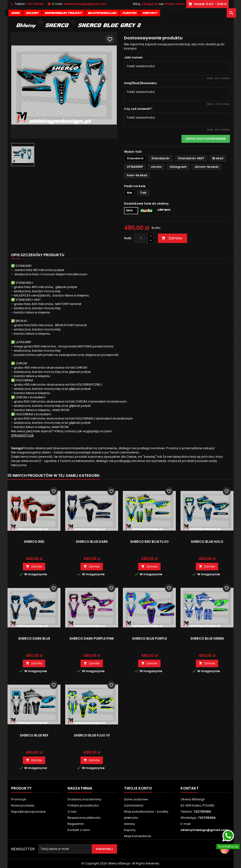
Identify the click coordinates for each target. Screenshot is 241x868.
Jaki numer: (134, 58)
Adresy (129, 824)
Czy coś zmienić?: (138, 109)
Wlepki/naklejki (102, 12)
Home (16, 12)
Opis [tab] (15, 255)
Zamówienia (134, 805)
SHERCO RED (34, 542)
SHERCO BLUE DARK (92, 542)
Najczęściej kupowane (28, 812)
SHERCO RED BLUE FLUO (149, 542)
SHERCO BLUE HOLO (207, 542)
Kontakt (150, 12)
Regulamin (76, 824)
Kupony (130, 830)
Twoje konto (138, 788)
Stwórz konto (175, 4)
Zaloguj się (150, 4)
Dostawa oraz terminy (84, 799)
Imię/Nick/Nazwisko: (141, 83)
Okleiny (32, 12)
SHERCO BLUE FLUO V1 (92, 735)
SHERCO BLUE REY (34, 735)
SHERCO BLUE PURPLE (149, 638)
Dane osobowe (136, 799)
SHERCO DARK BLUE (34, 638)
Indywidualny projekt (63, 12)
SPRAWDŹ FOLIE (22, 435)
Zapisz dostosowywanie (206, 139)
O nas (72, 812)
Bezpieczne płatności (84, 818)
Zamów (172, 238)
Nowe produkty (23, 805)
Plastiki (129, 12)
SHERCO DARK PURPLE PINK (92, 638)
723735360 (35, 4)
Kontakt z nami (79, 830)
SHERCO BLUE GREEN (207, 638)
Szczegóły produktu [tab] (42, 255)
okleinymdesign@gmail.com (85, 4)
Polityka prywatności (83, 805)
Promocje (19, 799)
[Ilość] (141, 238)
